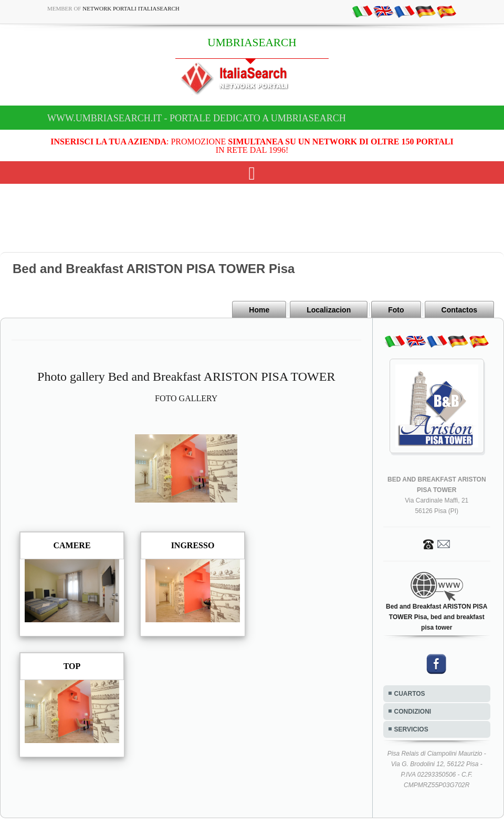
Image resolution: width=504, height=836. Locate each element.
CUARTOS (410, 694)
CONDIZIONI (413, 712)
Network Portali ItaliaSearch (131, 8)
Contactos (459, 310)
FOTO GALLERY (186, 398)
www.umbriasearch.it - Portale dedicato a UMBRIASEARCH (197, 118)
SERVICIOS (411, 729)
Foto (396, 310)
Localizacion (329, 310)
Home (259, 310)
